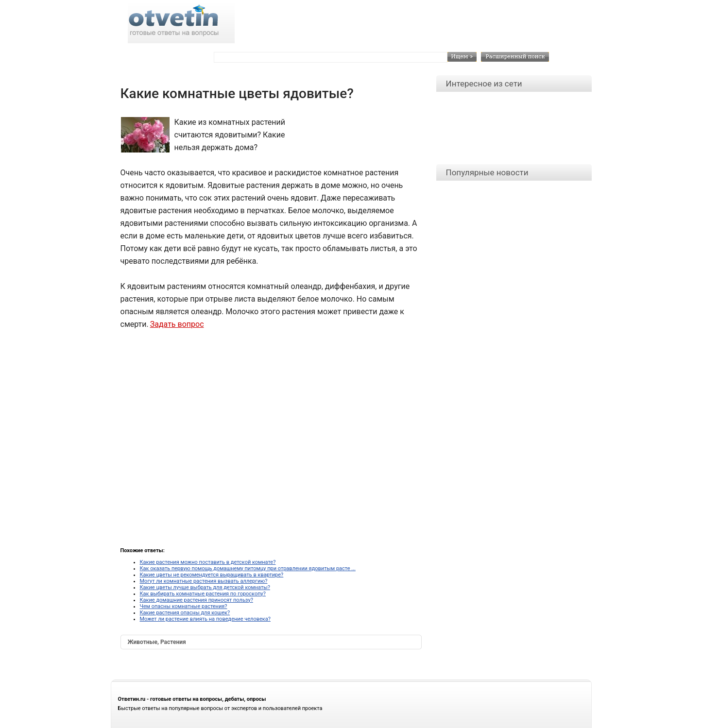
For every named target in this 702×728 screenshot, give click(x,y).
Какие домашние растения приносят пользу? (197, 600)
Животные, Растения (157, 642)
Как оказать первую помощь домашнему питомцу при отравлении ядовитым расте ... (248, 568)
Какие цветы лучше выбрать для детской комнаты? (205, 587)
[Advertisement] (356, 138)
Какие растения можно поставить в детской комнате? (208, 562)
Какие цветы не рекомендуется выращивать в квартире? (212, 575)
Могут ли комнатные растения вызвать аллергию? (204, 581)
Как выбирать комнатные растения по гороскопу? (203, 594)
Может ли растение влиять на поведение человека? (205, 619)
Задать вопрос (177, 324)
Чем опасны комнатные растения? (184, 606)
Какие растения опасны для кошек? (185, 613)
